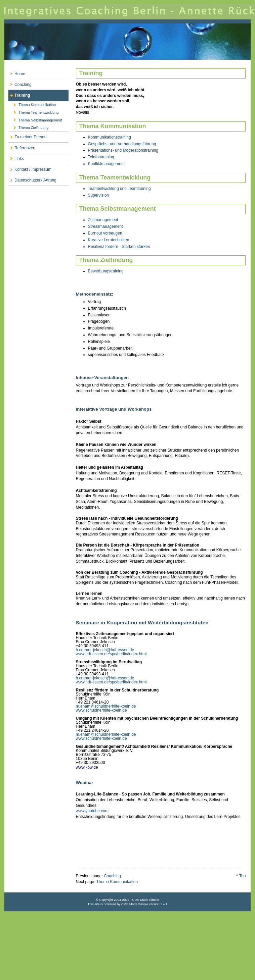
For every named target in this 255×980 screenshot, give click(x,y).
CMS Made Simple (135, 904)
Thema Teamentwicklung (33, 112)
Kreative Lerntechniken (109, 240)
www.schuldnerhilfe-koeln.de (101, 710)
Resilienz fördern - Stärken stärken (119, 247)
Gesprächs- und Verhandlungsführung (122, 144)
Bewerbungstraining (106, 271)
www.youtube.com (92, 811)
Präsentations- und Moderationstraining (123, 150)
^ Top (241, 876)
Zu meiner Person (27, 136)
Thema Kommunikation (32, 104)
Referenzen (22, 146)
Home (17, 72)
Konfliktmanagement (106, 164)
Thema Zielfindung (29, 127)
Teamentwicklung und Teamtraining (119, 189)
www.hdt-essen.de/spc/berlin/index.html (111, 654)
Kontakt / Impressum (30, 168)
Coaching (20, 83)
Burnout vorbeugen (105, 233)
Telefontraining (101, 157)
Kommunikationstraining (110, 137)
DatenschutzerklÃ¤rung (32, 179)
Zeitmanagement (103, 220)
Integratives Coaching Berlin (127, 40)
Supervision (99, 195)
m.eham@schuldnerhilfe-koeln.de (106, 706)
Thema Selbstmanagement (35, 119)
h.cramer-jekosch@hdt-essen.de (105, 650)
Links (16, 157)
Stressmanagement (105, 226)
